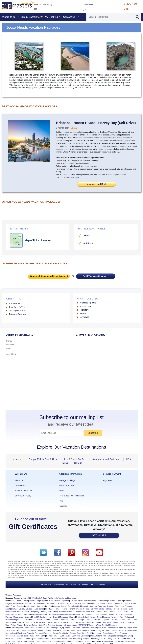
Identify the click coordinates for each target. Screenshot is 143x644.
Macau (45, 614)
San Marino (64, 620)
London (76, 641)
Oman (99, 617)
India (57, 612)
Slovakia (114, 620)
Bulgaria (92, 604)
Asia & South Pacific (45, 598)
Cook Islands (30, 606)
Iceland (51, 612)
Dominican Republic (106, 606)
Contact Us (20, 486)
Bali (60, 631)
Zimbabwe (113, 625)
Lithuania (26, 614)
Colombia (20, 606)
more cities (11, 354)
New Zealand (54, 617)
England (14, 609)
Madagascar (63, 614)
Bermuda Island (117, 631)
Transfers (84, 310)
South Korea (10, 622)
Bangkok (66, 631)
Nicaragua (64, 617)
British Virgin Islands (80, 604)
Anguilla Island (101, 628)
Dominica (93, 606)
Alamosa (39, 628)
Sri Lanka (26, 622)
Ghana (102, 609)
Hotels (83, 313)
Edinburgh (85, 636)
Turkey (20, 625)
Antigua (122, 628)
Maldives (81, 614)
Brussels (30, 633)
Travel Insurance (66, 486)
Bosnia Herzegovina (49, 604)
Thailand (131, 622)
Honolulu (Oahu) (110, 639)
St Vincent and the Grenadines (82, 622)
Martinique (95, 614)
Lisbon (55, 641)
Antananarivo (113, 628)
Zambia (105, 625)
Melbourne (10, 345)
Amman (67, 628)
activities (88, 243)
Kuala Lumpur (29, 641)
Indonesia (64, 612)
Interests (63, 506)
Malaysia (72, 614)
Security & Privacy (23, 496)
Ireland (72, 612)
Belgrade (101, 631)
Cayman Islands (130, 604)
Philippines (129, 617)
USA (80, 625)
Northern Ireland (82, 617)
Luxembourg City (107, 641)
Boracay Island (11, 633)
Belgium (9, 604)
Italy (83, 612)
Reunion (39, 620)
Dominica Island (52, 636)
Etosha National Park (98, 636)
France (64, 609)
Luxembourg (36, 614)
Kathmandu (130, 639)
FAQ (61, 501)
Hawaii (18, 612)
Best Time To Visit (17, 307)
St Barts (34, 622)
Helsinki (65, 639)
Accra (21, 628)
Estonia (22, 609)
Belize (15, 604)
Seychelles (96, 620)
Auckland (48, 631)
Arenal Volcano (11, 631)
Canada (109, 604)
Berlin (108, 631)
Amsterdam (76, 628)
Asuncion (33, 631)
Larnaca (48, 641)
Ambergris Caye (57, 628)
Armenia (73, 601)
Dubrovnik (76, 636)
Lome (70, 641)
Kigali (8, 641)
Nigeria (72, 617)
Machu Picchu (130, 641)
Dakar (32, 636)
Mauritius (104, 614)
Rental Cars (85, 306)
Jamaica (99, 612)
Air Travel (84, 317)
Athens (40, 631)
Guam (131, 609)
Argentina (65, 601)
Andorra (32, 601)
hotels (86, 236)
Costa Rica (41, 606)
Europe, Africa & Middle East (25, 598)
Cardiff (89, 633)
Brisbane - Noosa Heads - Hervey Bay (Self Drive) (96, 123)
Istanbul (121, 639)
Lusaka (96, 641)
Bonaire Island (130, 631)
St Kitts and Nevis (45, 622)
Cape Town (81, 633)
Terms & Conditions (24, 491)
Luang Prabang (86, 641)
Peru (121, 617)
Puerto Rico (24, 620)
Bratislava (22, 633)
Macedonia (53, 614)
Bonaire (37, 604)
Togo (7, 625)
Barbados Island (77, 631)
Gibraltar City (11, 639)
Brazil (69, 604)
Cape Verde (118, 604)
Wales (98, 625)
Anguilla (40, 601)
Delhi (37, 636)
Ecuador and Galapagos (124, 606)
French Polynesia (75, 609)
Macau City (119, 641)
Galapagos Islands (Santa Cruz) (120, 636)
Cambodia (101, 604)
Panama (106, 617)
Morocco (9, 617)
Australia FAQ (15, 303)
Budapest (48, 633)
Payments (107, 480)
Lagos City (40, 641)
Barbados (128, 601)
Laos (132, 612)
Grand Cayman (31, 639)
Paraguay (115, 617)
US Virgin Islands (71, 625)
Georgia (86, 609)
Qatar (32, 620)
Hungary (44, 612)
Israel (78, 612)
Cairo (66, 633)
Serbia (88, 620)
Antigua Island (132, 628)
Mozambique (18, 617)
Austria (95, 601)
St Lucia (56, 622)
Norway (93, 617)
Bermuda (23, 604)
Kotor (13, 641)
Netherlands (43, 617)
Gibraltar (109, 609)
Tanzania (123, 622)
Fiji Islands (49, 609)
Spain (19, 622)
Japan (106, 612)
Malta (88, 614)
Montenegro (128, 614)
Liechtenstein (17, 614)
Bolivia (30, 604)
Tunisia (13, 625)
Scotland (73, 620)
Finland (58, 609)
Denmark (85, 606)
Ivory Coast (90, 612)
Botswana (62, 604)
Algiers (47, 628)
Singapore (105, 620)
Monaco (119, 614)
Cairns (9, 348)
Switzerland (107, 622)
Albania (18, 601)
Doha (43, 636)
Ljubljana (63, 641)
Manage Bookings (67, 480)
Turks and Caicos (31, 625)
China (13, 606)
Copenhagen (10, 636)
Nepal (34, 617)
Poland (8, 620)
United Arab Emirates (47, 625)
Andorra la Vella (88, 628)
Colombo (123, 633)
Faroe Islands (39, 609)
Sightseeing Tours (88, 303)
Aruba (80, 601)
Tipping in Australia (18, 311)
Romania (47, 620)
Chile (7, 606)
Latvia (8, 614)
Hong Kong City (96, 639)
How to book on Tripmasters (71, 496)
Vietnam (91, 625)
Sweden (98, 622)
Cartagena (97, 633)
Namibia (28, 617)
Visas (61, 491)
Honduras (25, 612)
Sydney (9, 341)
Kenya (119, 612)
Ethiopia (29, 609)
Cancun (73, 633)
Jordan (113, 612)
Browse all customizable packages (48, 276)
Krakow (19, 641)
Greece (116, 609)
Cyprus (64, 606)
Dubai (62, 636)
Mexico (111, 614)
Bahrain (120, 601)
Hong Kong (35, 612)
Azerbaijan (103, 601)
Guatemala (10, 612)
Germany (94, 609)
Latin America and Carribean (65, 598)
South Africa (131, 620)
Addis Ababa (30, 628)
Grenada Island (44, 639)
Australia (87, 601)
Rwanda (55, 620)
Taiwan (116, 622)
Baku (55, 631)
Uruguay (59, 625)
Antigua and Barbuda (52, 601)
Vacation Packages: (13, 595)
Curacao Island (22, 636)
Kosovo (126, 612)
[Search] (110, 17)
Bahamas (112, 601)
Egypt (8, 609)
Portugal (15, 620)
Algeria (25, 601)
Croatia (49, 606)
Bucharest (39, 633)
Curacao (56, 606)
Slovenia (122, 620)
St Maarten (65, 622)
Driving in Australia (17, 314)
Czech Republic (74, 606)
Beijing (87, 631)
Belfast (94, 631)
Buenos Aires (58, 633)
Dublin (68, 636)
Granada (20, 639)
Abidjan (15, 628)
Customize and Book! (96, 184)
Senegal (81, 620)
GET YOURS (99, 535)
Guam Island (56, 639)
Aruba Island (23, 631)
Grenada (124, 609)
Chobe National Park (111, 633)
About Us (19, 480)
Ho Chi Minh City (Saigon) (79, 639)
